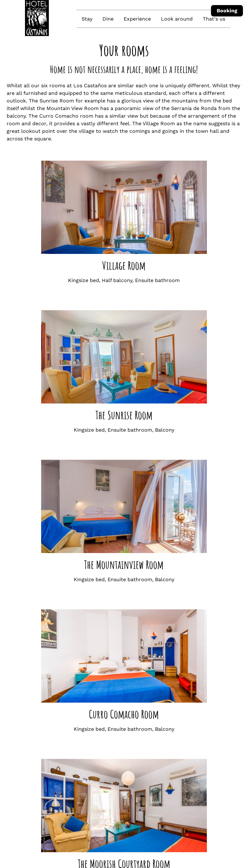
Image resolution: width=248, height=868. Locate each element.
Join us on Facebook (116, 800)
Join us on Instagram (117, 787)
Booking (227, 11)
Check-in (16, 838)
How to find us (115, 774)
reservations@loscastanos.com (136, 749)
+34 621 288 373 (117, 762)
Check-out (109, 838)
